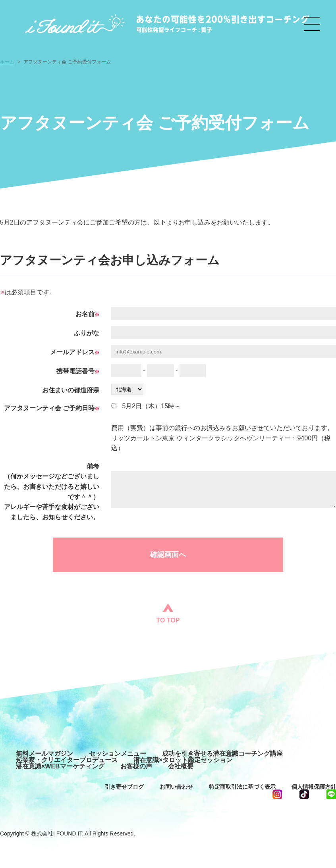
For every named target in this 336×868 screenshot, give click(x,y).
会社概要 (181, 766)
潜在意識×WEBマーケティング (60, 766)
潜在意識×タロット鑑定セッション (183, 760)
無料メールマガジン (44, 754)
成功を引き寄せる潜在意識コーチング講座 (222, 754)
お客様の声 (136, 766)
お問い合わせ (176, 787)
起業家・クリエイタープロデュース (67, 760)
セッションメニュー (118, 754)
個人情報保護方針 (314, 787)
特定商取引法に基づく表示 (242, 787)
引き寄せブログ (124, 787)
